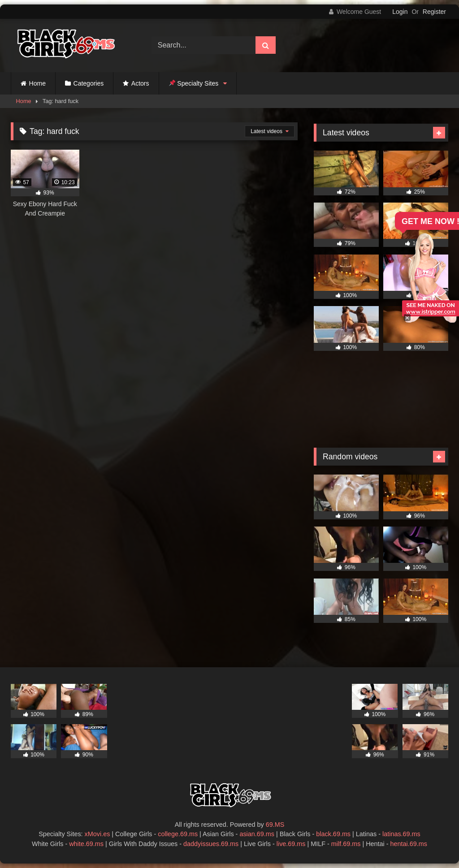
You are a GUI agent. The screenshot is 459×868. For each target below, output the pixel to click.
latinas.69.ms (401, 834)
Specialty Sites (194, 83)
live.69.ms (291, 844)
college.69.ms (178, 834)
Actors (140, 83)
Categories (89, 83)
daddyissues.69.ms (211, 844)
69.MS (275, 825)
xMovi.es (97, 834)
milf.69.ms (346, 844)
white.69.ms (86, 844)
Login (400, 12)
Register (434, 12)
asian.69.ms (257, 834)
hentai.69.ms (409, 844)
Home (37, 83)
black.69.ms (333, 834)
